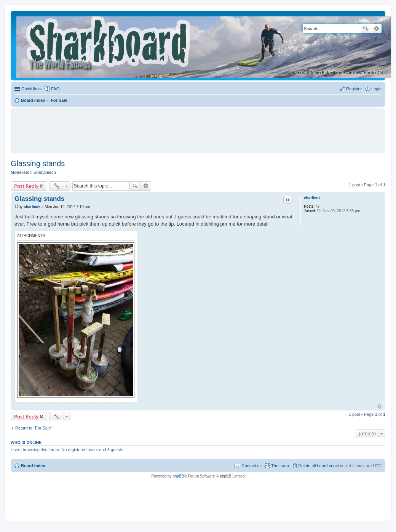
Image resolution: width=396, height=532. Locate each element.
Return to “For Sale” (34, 428)
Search (366, 29)
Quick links (31, 89)
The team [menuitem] (280, 466)
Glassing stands (38, 163)
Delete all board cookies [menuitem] (321, 466)
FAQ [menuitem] (55, 89)
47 (318, 206)
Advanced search (376, 29)
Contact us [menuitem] (251, 466)
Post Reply (26, 186)
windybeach (45, 172)
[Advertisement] (198, 127)
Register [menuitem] (354, 89)
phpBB (178, 476)
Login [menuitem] (376, 89)
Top (379, 406)
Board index (33, 466)
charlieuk (312, 198)
